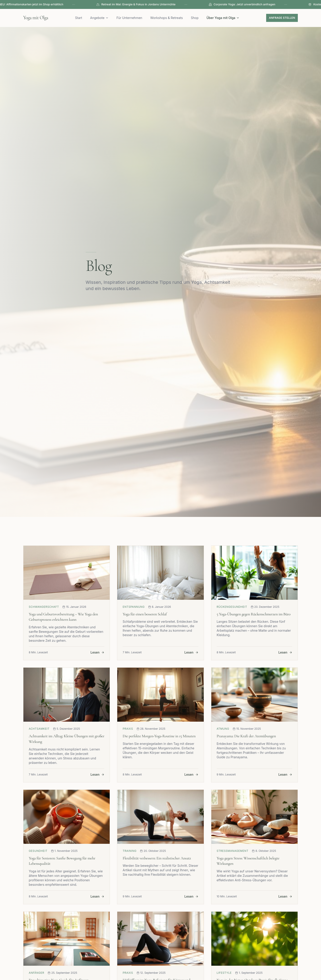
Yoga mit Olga (37, 18)
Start (80, 18)
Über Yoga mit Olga (224, 18)
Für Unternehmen (131, 18)
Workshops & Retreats (168, 18)
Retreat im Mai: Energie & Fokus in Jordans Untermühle (159, 4)
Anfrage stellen (282, 18)
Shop (196, 18)
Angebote (101, 18)
